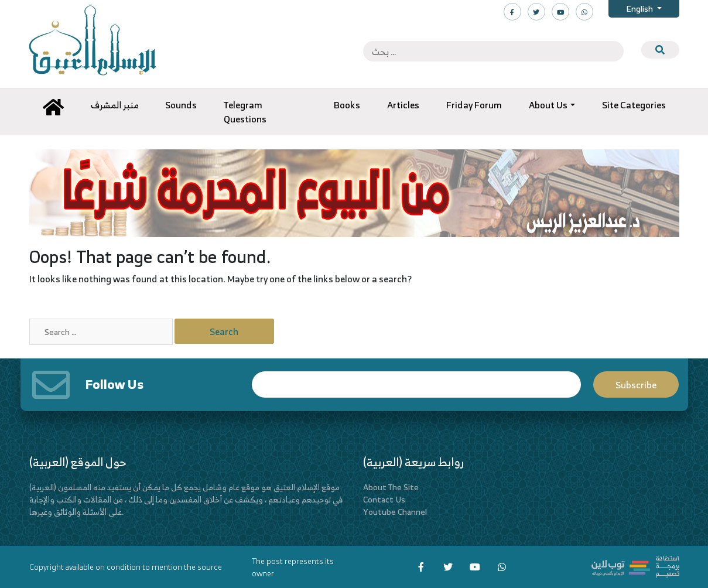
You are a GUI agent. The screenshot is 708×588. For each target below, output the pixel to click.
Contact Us (384, 499)
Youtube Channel (395, 512)
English (640, 8)
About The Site (391, 487)
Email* (416, 384)
